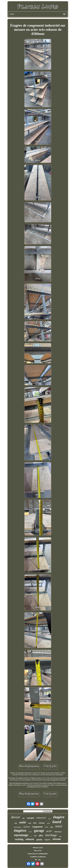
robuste (30, 839)
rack (46, 827)
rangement (37, 827)
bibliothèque (58, 832)
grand (49, 819)
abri (41, 835)
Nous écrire (38, 851)
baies (60, 836)
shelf (30, 823)
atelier (49, 823)
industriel (41, 818)
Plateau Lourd (38, 848)
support (47, 839)
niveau (57, 839)
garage (39, 831)
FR (39, 860)
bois (35, 823)
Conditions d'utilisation (38, 857)
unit (52, 827)
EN (36, 860)
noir (16, 823)
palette (39, 840)
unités (30, 832)
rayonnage (21, 835)
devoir (16, 817)
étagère (59, 817)
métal (59, 826)
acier (49, 831)
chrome (42, 823)
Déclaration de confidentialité (38, 854)
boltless (27, 827)
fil (31, 836)
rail (35, 836)
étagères (20, 831)
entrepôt (30, 818)
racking (19, 839)
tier (24, 818)
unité (23, 822)
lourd (57, 822)
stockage (51, 835)
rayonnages (17, 827)
